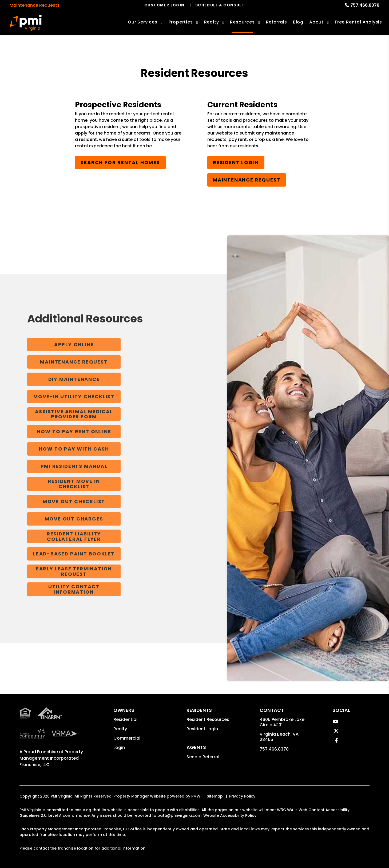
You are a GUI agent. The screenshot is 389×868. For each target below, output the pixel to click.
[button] (336, 722)
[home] (25, 23)
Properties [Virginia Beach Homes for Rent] (181, 22)
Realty (120, 729)
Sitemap (215, 796)
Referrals (277, 22)
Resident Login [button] (202, 729)
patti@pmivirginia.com (179, 815)
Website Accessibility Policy (230, 815)
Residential (125, 719)
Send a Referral (203, 757)
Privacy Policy (242, 796)
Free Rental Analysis (358, 22)
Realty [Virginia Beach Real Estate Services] (212, 22)
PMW (196, 796)
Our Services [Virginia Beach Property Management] (143, 22)
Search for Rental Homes (120, 162)
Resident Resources (208, 719)
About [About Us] (316, 22)
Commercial (127, 738)
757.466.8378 (365, 5)
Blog (298, 22)
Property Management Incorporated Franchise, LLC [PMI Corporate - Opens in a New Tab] (51, 758)
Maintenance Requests (35, 5)
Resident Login (236, 162)
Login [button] (119, 747)
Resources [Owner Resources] (242, 22)
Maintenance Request (247, 180)
